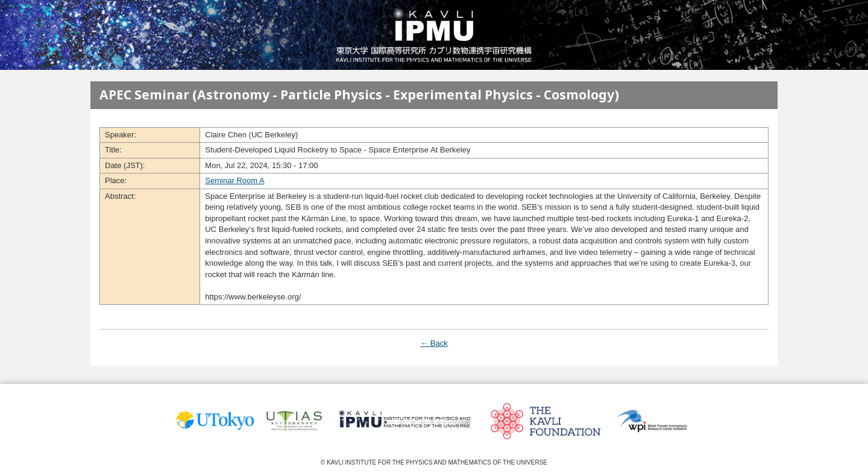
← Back (434, 343)
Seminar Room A (234, 180)
